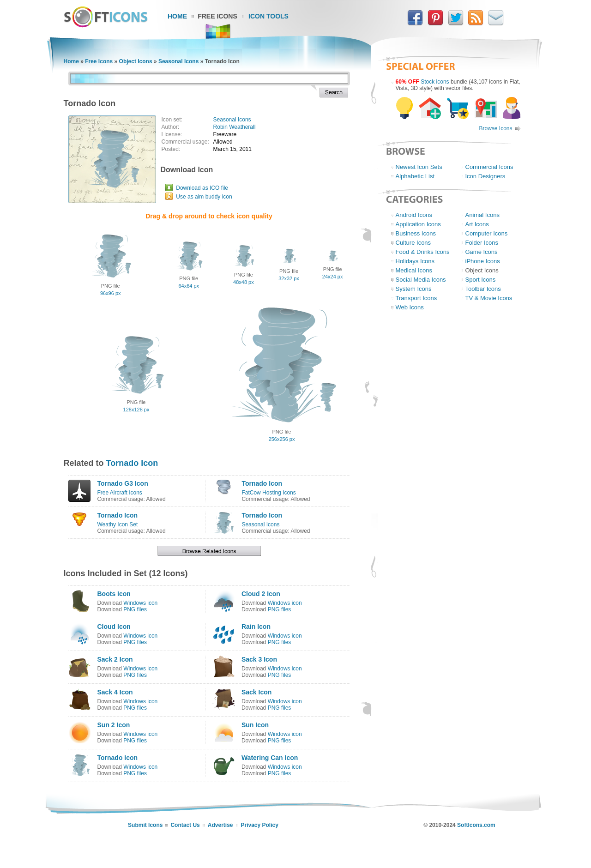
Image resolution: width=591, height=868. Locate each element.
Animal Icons (482, 215)
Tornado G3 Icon (123, 483)
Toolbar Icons (483, 289)
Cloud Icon (114, 627)
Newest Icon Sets (419, 167)
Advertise (220, 825)
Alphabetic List (415, 176)
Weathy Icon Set (118, 524)
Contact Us (185, 825)
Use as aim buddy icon (204, 197)
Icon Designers (485, 176)
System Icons (414, 289)
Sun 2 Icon (114, 725)
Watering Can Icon (270, 758)
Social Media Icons (421, 280)
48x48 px (244, 282)
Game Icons (482, 252)
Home (177, 16)
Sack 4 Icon (115, 692)
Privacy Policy (260, 825)
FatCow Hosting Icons (268, 493)
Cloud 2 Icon (261, 594)
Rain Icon (256, 627)
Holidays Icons (415, 261)
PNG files (135, 609)
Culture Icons (413, 243)
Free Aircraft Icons (120, 493)
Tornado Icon (132, 463)
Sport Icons (481, 280)
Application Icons (418, 224)
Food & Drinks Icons (423, 252)
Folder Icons (482, 243)
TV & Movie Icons (489, 298)
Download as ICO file (202, 188)
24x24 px (333, 277)
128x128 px (136, 410)
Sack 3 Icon (259, 659)
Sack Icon (256, 692)
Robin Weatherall (235, 127)
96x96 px (111, 293)
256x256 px (282, 439)
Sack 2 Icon (115, 659)
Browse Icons (495, 128)
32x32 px (289, 278)
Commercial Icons (489, 167)
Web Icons (410, 307)
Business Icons (416, 233)
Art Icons (477, 224)
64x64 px (189, 286)
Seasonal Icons (178, 61)
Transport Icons (416, 298)
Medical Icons (414, 270)
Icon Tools (268, 16)
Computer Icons (487, 233)
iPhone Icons (483, 261)
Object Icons (136, 61)
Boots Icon (114, 594)
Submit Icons (145, 825)
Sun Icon (255, 725)
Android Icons (414, 215)
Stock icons (435, 82)
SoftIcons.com (476, 825)
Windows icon (140, 603)
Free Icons (217, 16)
